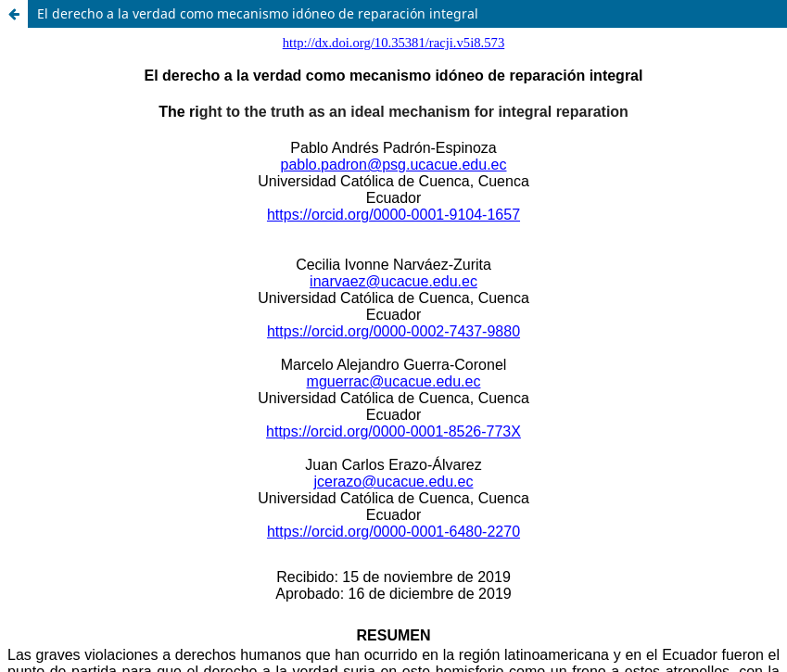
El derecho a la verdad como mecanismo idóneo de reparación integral (258, 13)
